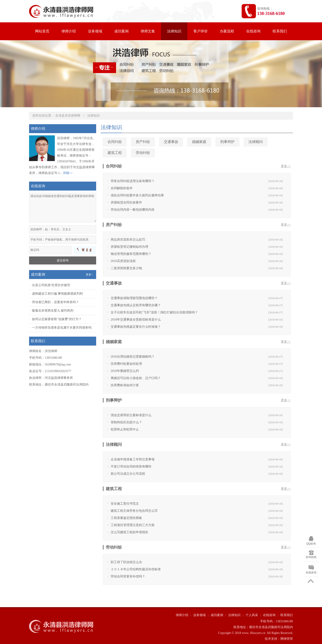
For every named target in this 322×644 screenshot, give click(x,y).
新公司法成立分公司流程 (128, 474)
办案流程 (227, 31)
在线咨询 (253, 31)
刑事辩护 (227, 142)
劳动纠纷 (143, 153)
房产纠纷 (143, 142)
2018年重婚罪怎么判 (125, 371)
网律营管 (287, 639)
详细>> (68, 173)
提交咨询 (63, 260)
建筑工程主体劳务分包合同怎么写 (134, 511)
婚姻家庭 (199, 142)
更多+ (89, 275)
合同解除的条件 (122, 188)
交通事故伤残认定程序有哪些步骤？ (136, 305)
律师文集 (148, 31)
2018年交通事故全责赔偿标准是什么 (136, 320)
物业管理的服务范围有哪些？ (131, 254)
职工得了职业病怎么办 (126, 562)
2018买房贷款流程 (123, 261)
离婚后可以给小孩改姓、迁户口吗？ (136, 378)
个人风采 (252, 615)
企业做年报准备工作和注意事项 (133, 459)
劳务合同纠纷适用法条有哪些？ (133, 181)
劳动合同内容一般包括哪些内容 (133, 210)
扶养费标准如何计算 (125, 385)
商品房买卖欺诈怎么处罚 (128, 240)
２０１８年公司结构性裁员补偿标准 (136, 569)
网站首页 (42, 31)
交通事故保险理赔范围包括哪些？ (134, 298)
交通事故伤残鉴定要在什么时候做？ (136, 327)
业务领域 (95, 31)
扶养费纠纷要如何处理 (126, 364)
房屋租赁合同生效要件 (126, 202)
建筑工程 (115, 153)
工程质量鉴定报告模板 (126, 518)
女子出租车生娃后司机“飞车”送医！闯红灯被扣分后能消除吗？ (154, 312)
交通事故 (171, 142)
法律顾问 (256, 142)
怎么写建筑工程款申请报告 (129, 532)
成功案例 (121, 31)
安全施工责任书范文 (125, 504)
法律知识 (174, 31)
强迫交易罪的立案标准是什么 (131, 415)
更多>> (286, 166)
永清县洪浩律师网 (68, 116)
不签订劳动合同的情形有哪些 (131, 467)
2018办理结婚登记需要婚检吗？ (133, 357)
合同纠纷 (115, 142)
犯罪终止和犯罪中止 (125, 429)
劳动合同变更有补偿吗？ (128, 576)
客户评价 (201, 31)
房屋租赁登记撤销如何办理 (129, 247)
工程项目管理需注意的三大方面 (133, 525)
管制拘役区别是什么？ (126, 422)
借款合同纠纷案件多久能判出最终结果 (137, 195)
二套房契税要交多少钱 (126, 268)
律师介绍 (69, 31)
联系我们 (280, 31)
